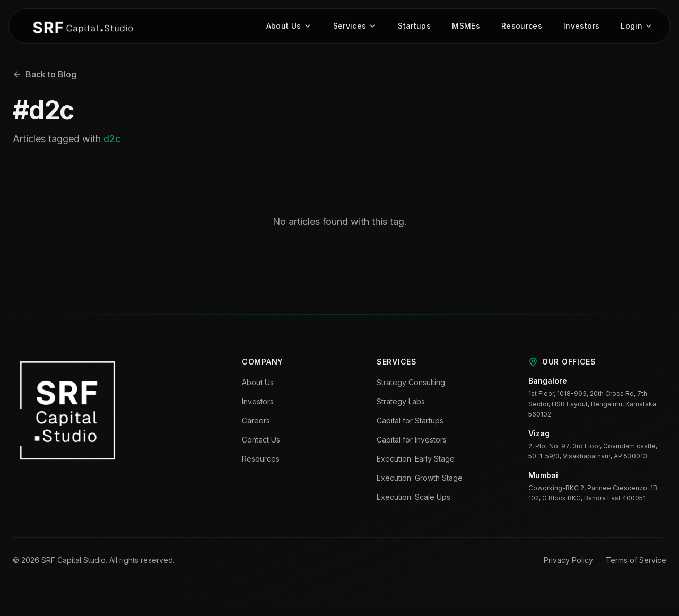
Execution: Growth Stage (420, 478)
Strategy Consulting (411, 383)
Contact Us (261, 440)
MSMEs (466, 26)
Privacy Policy (568, 560)
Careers (256, 421)
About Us (289, 26)
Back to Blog (45, 75)
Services (355, 26)
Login (637, 26)
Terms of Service (636, 560)
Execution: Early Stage (416, 459)
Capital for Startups (410, 421)
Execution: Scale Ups (414, 497)
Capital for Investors (412, 440)
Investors (581, 26)
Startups (414, 26)
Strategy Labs (401, 402)
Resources (522, 26)
